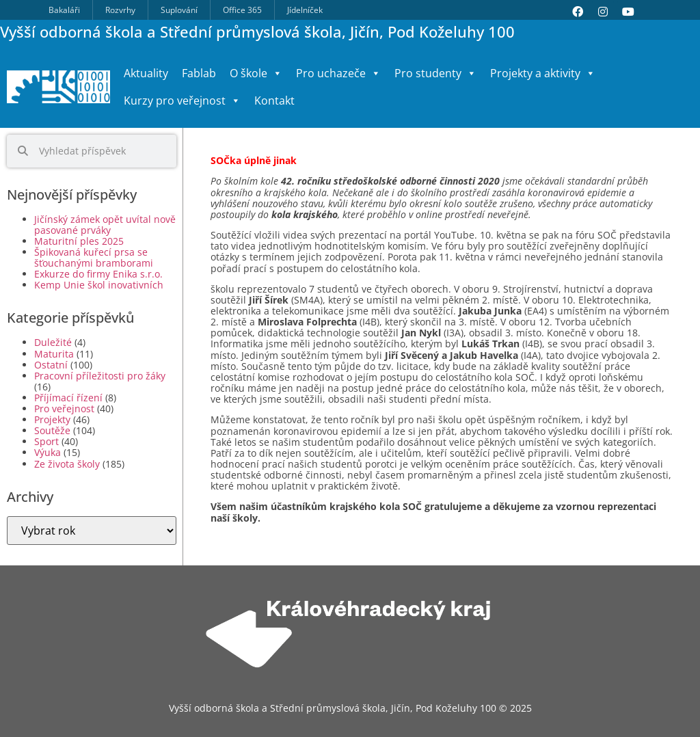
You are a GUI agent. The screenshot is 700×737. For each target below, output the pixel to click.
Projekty (52, 419)
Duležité (53, 342)
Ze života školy (67, 464)
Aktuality (146, 73)
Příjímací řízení (68, 398)
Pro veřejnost (64, 408)
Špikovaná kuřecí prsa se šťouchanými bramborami (94, 257)
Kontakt (274, 100)
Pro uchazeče (338, 73)
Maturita (54, 354)
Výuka (48, 452)
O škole (256, 73)
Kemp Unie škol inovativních (99, 285)
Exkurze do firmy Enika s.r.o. (98, 274)
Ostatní (51, 365)
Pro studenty (435, 73)
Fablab (199, 73)
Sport (46, 441)
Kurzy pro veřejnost (182, 100)
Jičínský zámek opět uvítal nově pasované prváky (105, 225)
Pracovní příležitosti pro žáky (100, 376)
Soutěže (52, 430)
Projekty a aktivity (543, 73)
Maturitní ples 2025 (79, 241)
